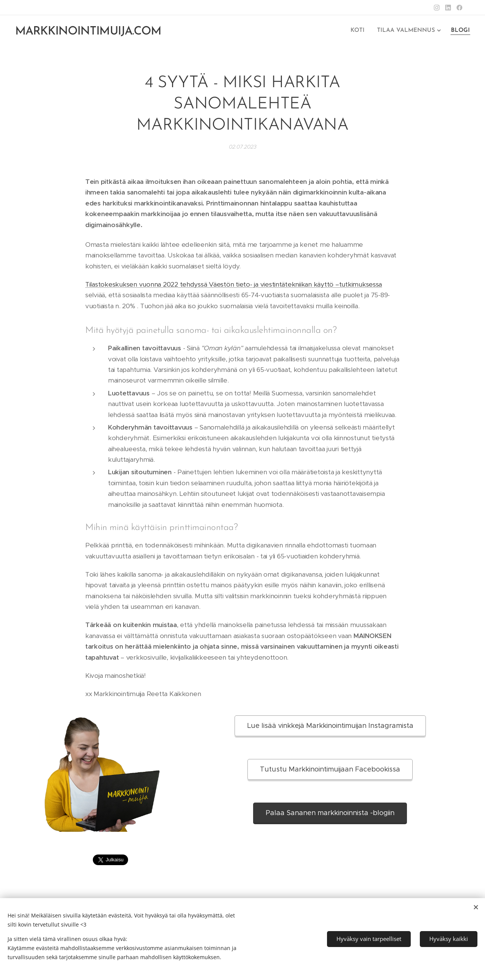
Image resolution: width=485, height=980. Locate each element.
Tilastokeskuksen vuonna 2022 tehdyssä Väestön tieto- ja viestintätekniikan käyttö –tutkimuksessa (234, 284)
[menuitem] (363, 31)
